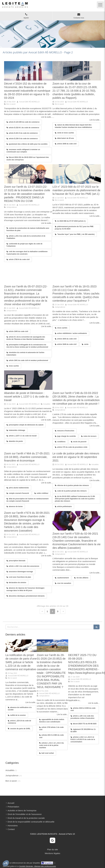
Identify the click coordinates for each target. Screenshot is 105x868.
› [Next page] (63, 611)
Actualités (10, 770)
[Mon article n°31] (84, 646)
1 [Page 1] (47, 611)
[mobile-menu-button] (100, 5)
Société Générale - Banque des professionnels (38, 866)
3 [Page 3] (58, 611)
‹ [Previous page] (42, 611)
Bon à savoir (11, 781)
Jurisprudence (12, 775)
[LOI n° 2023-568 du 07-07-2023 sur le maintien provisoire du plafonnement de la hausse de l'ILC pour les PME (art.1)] (77, 174)
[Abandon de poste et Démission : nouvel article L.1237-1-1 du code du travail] (28, 380)
